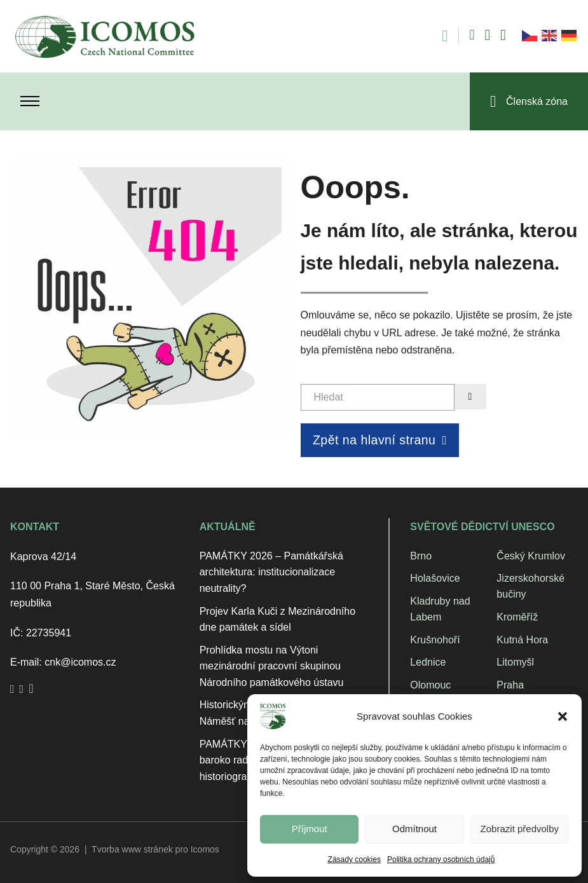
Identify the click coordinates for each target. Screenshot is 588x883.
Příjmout (310, 829)
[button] (563, 716)
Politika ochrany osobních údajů (441, 859)
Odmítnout (414, 829)
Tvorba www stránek (132, 849)
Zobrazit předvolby (520, 829)
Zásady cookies (354, 859)
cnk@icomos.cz (80, 662)
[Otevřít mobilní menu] (30, 101)
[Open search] (438, 36)
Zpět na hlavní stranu (380, 440)
